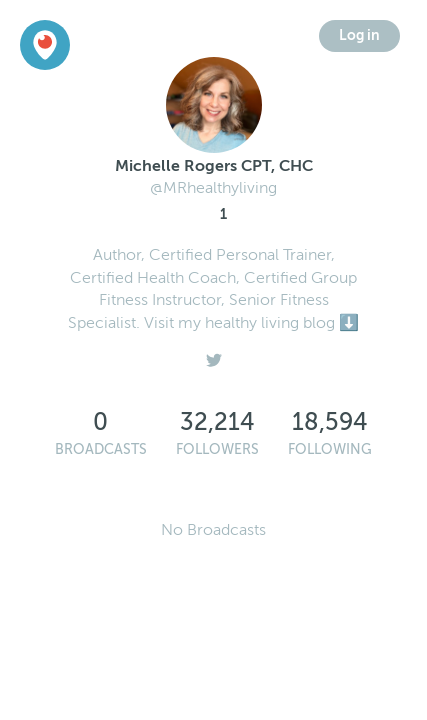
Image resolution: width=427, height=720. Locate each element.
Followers (217, 449)
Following (330, 449)
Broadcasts (101, 449)
